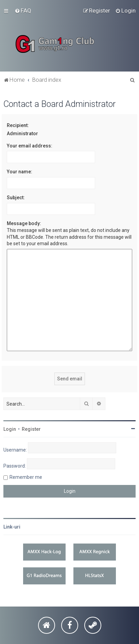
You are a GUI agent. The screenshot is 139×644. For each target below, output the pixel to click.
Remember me (26, 477)
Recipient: (18, 125)
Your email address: (30, 146)
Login (10, 429)
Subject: (16, 198)
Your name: (20, 172)
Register (31, 429)
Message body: (24, 223)
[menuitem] (23, 11)
